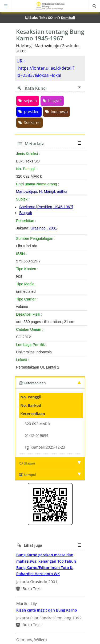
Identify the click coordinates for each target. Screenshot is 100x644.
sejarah (28, 101)
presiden (29, 112)
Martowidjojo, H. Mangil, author (42, 191)
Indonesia (56, 112)
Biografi (25, 213)
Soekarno (29, 122)
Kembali (68, 18)
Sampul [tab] (50, 475)
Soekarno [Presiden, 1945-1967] (46, 207)
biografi (52, 101)
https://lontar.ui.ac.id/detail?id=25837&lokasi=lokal (45, 72)
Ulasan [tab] (50, 463)
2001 (53, 228)
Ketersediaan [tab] (50, 383)
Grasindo (39, 228)
